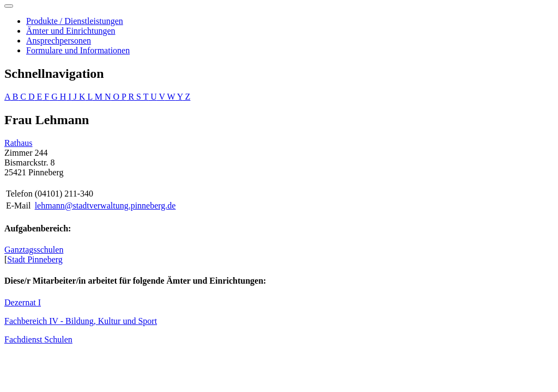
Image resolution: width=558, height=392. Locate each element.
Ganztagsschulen (34, 250)
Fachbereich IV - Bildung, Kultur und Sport (81, 321)
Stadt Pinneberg (35, 259)
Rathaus (19, 143)
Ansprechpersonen (59, 41)
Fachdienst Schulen (38, 339)
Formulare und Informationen (78, 50)
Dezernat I (23, 302)
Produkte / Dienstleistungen (75, 21)
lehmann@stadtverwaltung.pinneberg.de (105, 206)
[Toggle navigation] (9, 6)
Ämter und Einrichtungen (71, 31)
